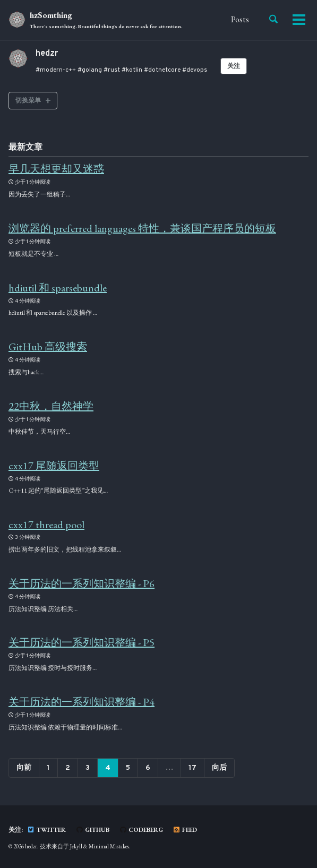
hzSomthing (106, 20)
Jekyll (76, 846)
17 (192, 768)
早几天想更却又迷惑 (56, 169)
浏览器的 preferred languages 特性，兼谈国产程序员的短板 (142, 228)
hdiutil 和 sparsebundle (58, 288)
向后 (219, 768)
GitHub (92, 830)
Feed (185, 830)
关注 (234, 66)
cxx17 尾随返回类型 (54, 466)
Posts (240, 19)
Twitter (46, 830)
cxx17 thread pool (46, 525)
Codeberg (141, 830)
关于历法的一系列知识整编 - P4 (82, 702)
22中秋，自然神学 (51, 406)
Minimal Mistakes (109, 846)
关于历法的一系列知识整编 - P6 (82, 583)
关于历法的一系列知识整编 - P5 (82, 642)
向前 (24, 768)
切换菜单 (28, 100)
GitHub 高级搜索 (48, 347)
